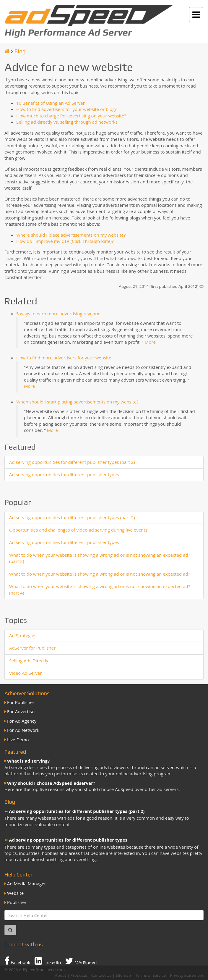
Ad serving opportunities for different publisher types (64, 474)
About (61, 975)
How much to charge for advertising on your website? (71, 116)
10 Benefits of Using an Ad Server (51, 103)
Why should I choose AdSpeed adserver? (51, 783)
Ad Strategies (23, 635)
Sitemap (123, 975)
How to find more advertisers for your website (64, 358)
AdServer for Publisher (32, 648)
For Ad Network (23, 730)
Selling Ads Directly (29, 661)
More (150, 342)
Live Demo (18, 740)
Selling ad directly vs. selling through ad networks (67, 122)
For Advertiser (22, 711)
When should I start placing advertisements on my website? (77, 402)
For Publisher (21, 702)
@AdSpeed (81, 961)
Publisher (17, 902)
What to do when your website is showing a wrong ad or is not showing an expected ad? (100, 574)
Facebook (17, 961)
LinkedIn (48, 961)
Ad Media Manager (27, 884)
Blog (20, 51)
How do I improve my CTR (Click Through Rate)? (65, 241)
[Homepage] (7, 51)
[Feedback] (201, 286)
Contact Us (101, 975)
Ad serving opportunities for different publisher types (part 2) (72, 462)
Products (79, 975)
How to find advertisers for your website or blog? (66, 109)
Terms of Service (150, 975)
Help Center (18, 875)
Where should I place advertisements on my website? (71, 235)
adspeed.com (52, 970)
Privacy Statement (187, 975)
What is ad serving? (28, 761)
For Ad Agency (22, 721)
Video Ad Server (26, 673)
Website (15, 893)
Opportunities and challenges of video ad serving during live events (78, 530)
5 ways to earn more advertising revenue (58, 314)
